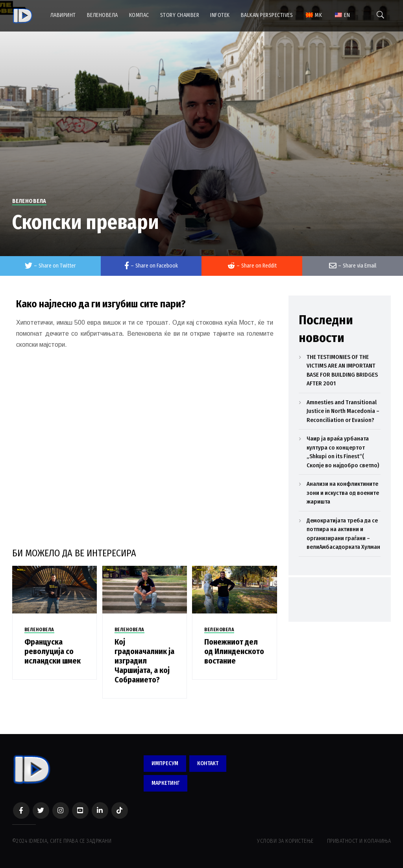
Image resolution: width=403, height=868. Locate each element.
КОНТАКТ (208, 763)
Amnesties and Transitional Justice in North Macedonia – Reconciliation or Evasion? (343, 411)
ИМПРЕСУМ (165, 763)
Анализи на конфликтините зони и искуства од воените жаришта (343, 493)
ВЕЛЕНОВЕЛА (29, 201)
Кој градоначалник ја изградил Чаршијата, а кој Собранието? (144, 661)
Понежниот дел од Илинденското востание (234, 651)
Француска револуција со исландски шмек (53, 651)
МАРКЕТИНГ (165, 783)
